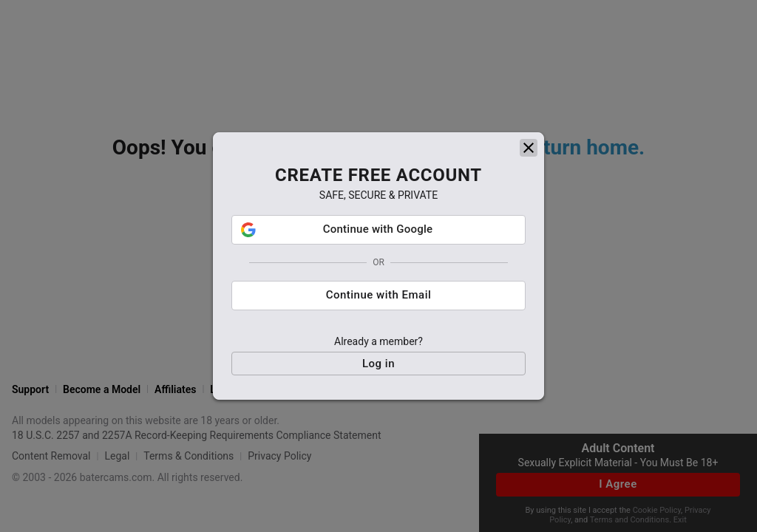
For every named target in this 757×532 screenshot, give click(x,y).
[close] (529, 148)
